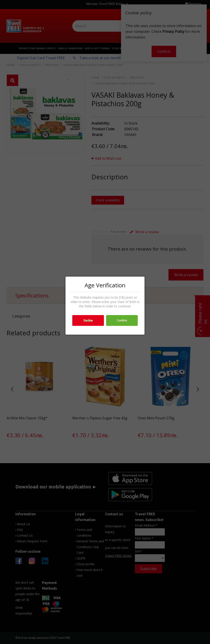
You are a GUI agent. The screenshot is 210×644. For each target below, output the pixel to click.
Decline (88, 320)
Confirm (122, 320)
